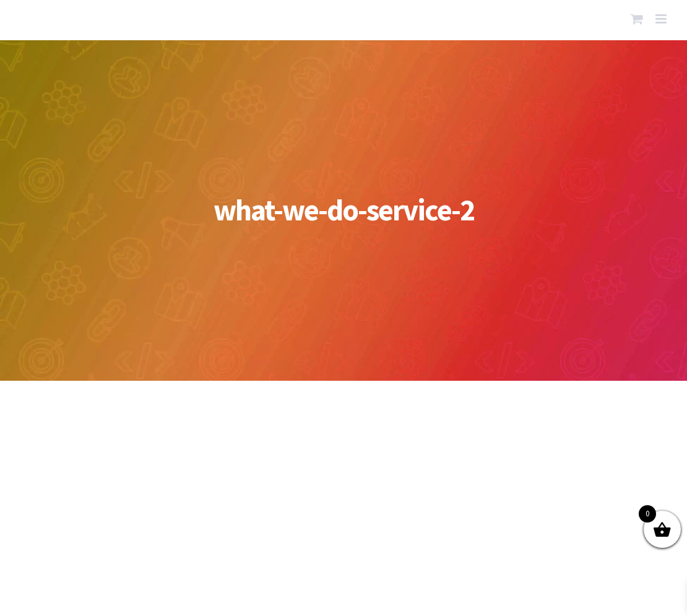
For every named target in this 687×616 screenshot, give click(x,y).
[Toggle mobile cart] (637, 19)
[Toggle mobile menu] (662, 19)
